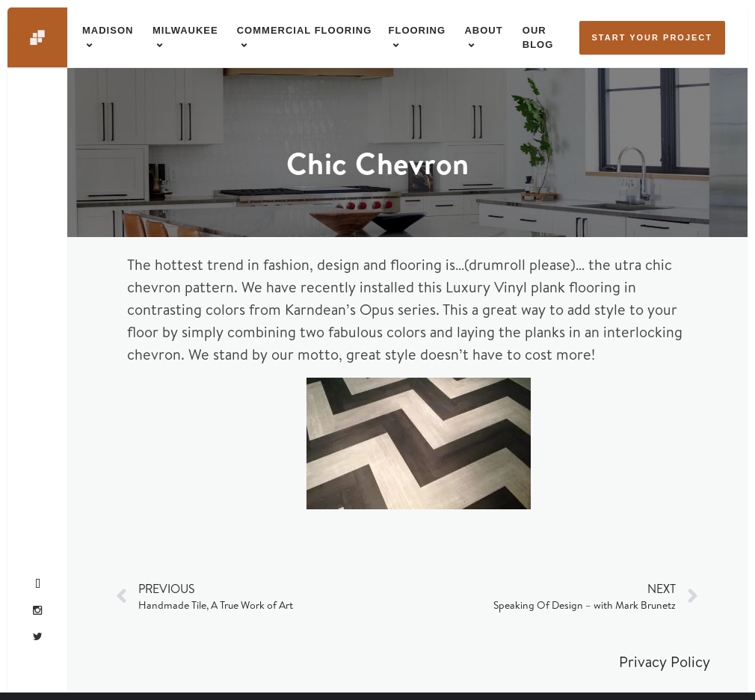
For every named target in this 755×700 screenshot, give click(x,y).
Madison (108, 30)
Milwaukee (185, 30)
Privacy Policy (665, 661)
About (483, 30)
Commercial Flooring (305, 30)
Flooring (417, 30)
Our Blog (538, 38)
